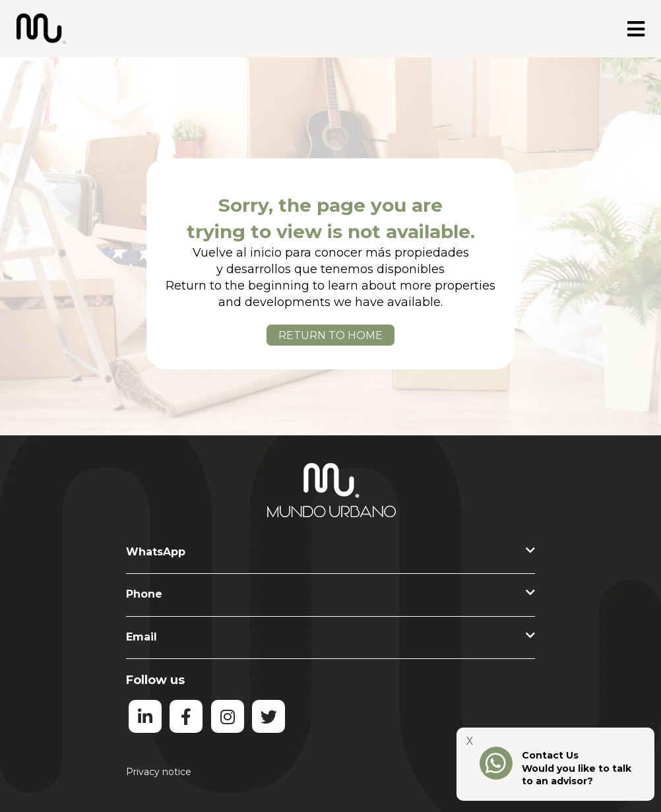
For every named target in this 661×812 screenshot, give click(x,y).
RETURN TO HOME (330, 335)
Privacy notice (159, 772)
